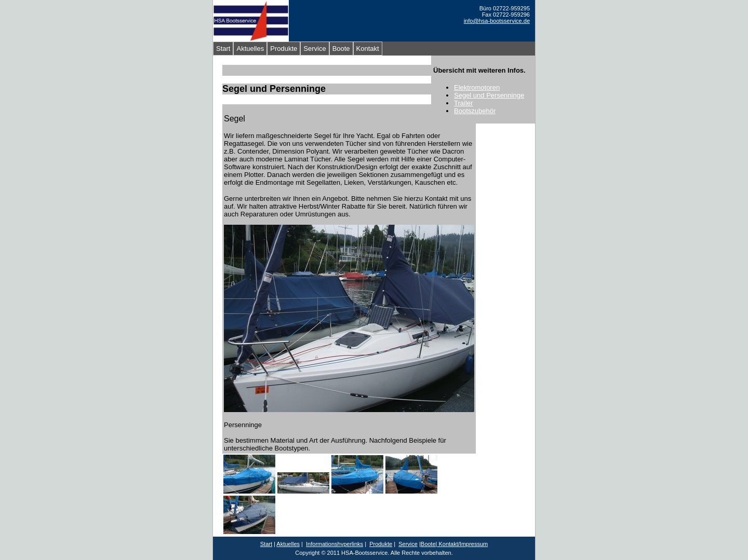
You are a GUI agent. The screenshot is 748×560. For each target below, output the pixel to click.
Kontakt (368, 49)
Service (315, 49)
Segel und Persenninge (489, 95)
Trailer (463, 103)
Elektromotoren (477, 87)
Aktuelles (250, 49)
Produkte (284, 49)
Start (223, 49)
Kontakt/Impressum (462, 544)
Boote (341, 49)
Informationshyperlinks (335, 544)
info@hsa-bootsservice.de (497, 21)
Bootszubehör (475, 111)
